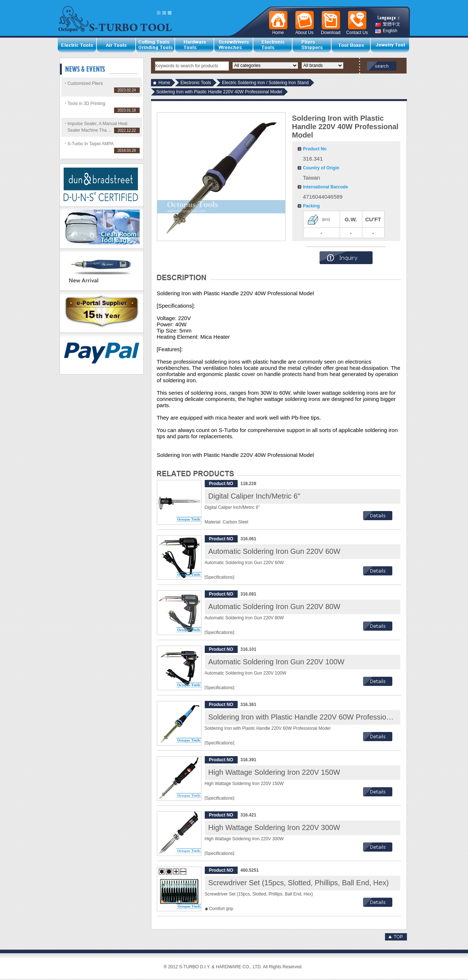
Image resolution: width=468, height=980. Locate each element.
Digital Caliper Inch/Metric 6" (254, 496)
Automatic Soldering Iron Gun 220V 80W (274, 607)
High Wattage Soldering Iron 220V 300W (274, 827)
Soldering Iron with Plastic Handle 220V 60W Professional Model (313, 717)
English (386, 31)
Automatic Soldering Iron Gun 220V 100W (276, 662)
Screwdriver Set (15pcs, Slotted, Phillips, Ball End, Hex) (299, 883)
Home (165, 83)
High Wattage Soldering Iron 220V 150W (274, 772)
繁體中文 (388, 24)
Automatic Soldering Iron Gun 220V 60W (274, 551)
